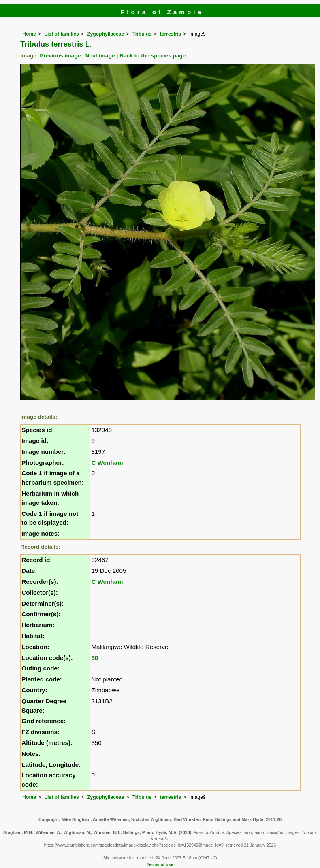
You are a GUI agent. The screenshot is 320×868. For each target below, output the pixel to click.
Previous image (60, 56)
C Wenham (107, 463)
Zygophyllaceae (106, 34)
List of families (62, 34)
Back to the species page (153, 56)
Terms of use (160, 864)
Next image (100, 56)
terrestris (171, 34)
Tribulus (142, 34)
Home (29, 34)
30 (95, 658)
